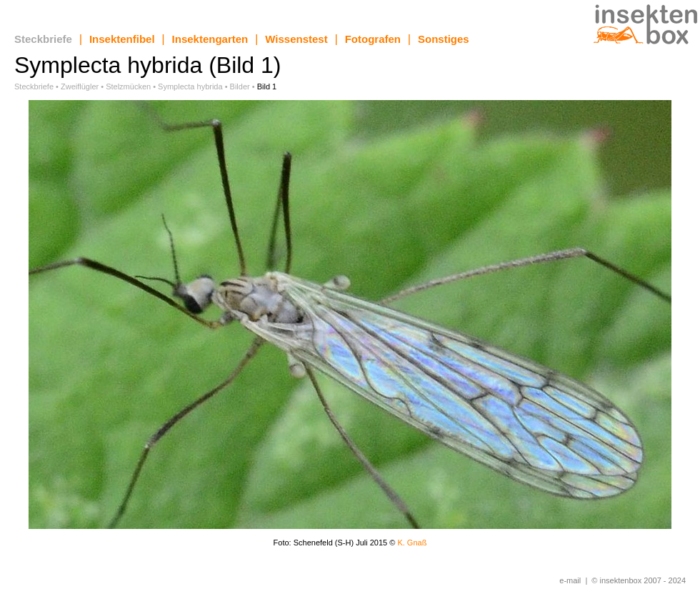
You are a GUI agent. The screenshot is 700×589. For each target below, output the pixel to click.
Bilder (240, 86)
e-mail (570, 580)
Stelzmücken (128, 86)
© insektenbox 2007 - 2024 (639, 580)
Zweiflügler (80, 86)
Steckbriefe (43, 39)
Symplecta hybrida (190, 86)
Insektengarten (210, 39)
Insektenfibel (122, 39)
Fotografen (373, 39)
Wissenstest (296, 39)
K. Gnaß (412, 543)
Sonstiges (444, 39)
